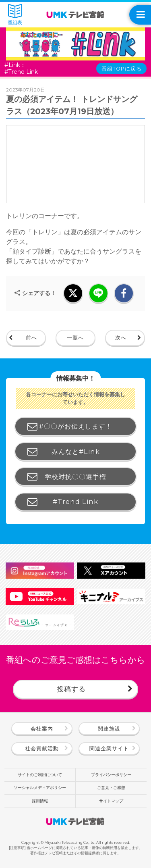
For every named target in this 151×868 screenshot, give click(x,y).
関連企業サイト (109, 748)
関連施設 (109, 729)
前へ (31, 338)
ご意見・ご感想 (111, 788)
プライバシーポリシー (111, 775)
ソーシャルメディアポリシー (40, 788)
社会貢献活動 (42, 748)
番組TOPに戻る (122, 69)
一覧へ (75, 338)
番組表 (15, 15)
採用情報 (40, 801)
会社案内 (42, 729)
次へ (121, 338)
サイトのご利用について (40, 775)
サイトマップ (111, 801)
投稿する (71, 689)
